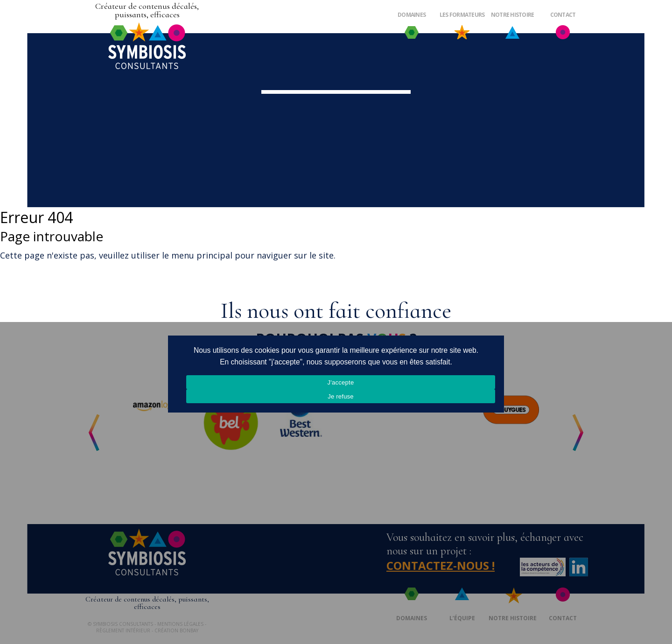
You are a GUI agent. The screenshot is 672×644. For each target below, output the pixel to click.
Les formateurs (462, 15)
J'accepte (341, 382)
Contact (563, 15)
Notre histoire (513, 15)
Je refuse (341, 396)
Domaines (412, 15)
